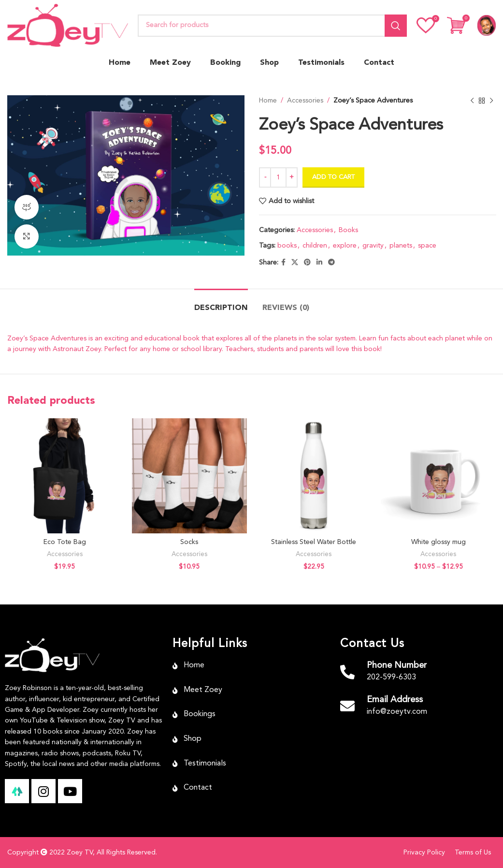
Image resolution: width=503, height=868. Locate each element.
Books (348, 230)
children (315, 246)
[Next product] (491, 101)
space (427, 246)
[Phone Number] (347, 672)
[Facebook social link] (283, 263)
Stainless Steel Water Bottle (314, 542)
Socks (189, 542)
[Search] (272, 26)
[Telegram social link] (331, 263)
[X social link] (295, 263)
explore (345, 246)
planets (401, 246)
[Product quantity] (278, 177)
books (287, 246)
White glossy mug (438, 542)
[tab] (221, 303)
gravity (373, 246)
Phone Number (397, 665)
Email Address (395, 700)
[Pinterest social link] (307, 263)
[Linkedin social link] (319, 263)
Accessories (305, 101)
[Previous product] (472, 101)
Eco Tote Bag (65, 542)
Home (268, 101)
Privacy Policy (424, 853)
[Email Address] (347, 706)
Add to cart (333, 177)
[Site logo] (68, 25)
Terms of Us (473, 853)
